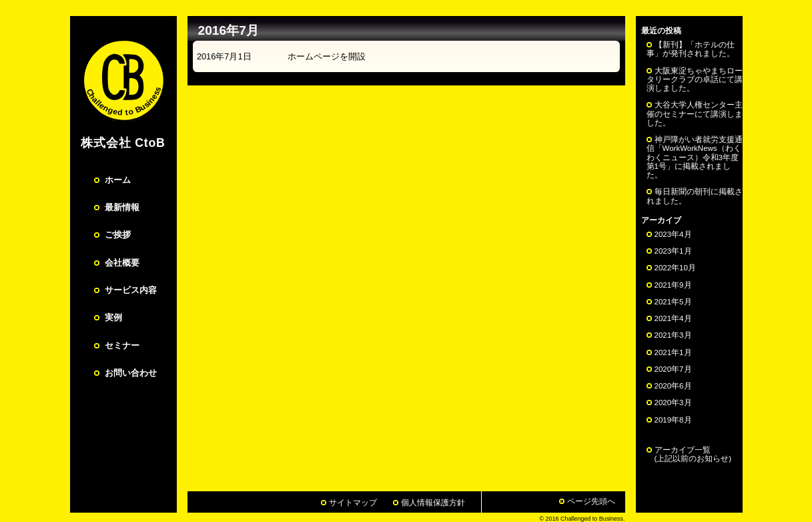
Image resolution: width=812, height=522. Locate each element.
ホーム (118, 180)
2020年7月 (673, 369)
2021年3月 (673, 335)
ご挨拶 (118, 235)
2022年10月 (675, 268)
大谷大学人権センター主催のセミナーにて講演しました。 (695, 113)
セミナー (122, 345)
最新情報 (122, 207)
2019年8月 (673, 420)
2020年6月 (673, 386)
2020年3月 (673, 403)
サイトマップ (353, 503)
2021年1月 (673, 352)
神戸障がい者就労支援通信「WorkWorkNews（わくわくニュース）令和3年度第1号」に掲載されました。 (695, 157)
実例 (113, 317)
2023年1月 (673, 251)
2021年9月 (673, 285)
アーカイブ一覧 (689, 454)
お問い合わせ (131, 373)
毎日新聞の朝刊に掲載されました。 (695, 196)
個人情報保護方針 (433, 503)
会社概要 (122, 263)
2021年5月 (673, 302)
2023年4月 (673, 234)
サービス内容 (131, 290)
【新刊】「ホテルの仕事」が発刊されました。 (691, 49)
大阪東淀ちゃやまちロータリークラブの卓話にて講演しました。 (695, 79)
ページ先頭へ (591, 501)
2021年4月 (673, 318)
